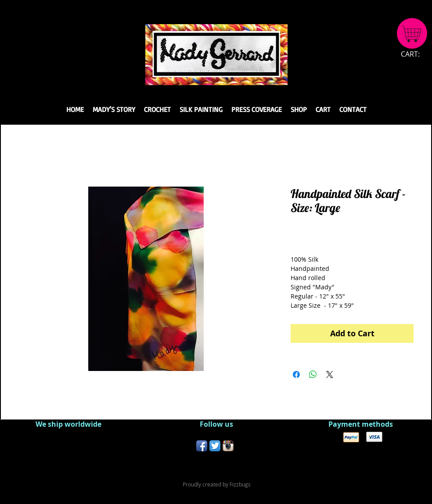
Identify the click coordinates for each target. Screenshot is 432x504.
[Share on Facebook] (296, 374)
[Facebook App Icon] (202, 446)
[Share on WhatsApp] (313, 374)
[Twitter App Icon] (215, 446)
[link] (416, 54)
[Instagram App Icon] (228, 446)
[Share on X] (330, 374)
